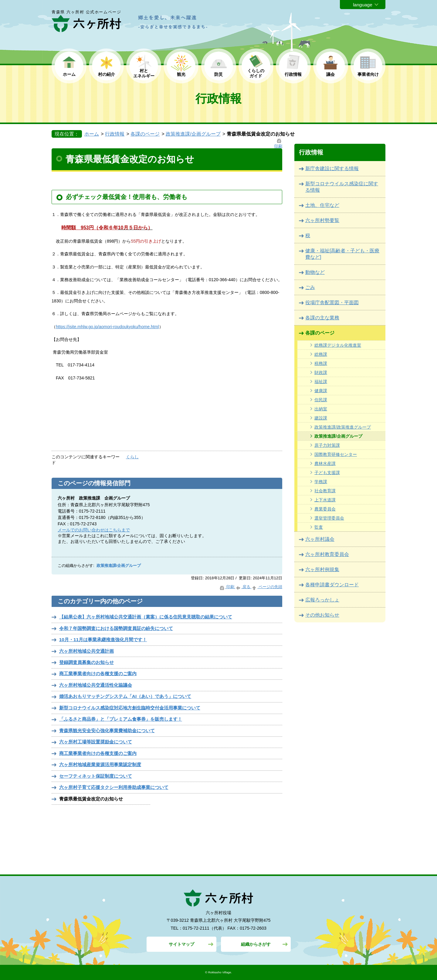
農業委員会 (325, 509)
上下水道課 (325, 500)
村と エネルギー (144, 73)
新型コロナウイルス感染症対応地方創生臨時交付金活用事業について (130, 708)
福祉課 (321, 382)
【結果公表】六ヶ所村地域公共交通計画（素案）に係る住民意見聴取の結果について (146, 617)
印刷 (227, 587)
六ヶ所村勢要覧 (322, 220)
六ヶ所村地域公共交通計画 (86, 651)
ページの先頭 (267, 587)
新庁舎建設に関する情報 (332, 168)
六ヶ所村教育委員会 (327, 554)
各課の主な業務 (322, 318)
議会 (330, 74)
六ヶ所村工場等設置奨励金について (96, 742)
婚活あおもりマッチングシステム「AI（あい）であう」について (125, 696)
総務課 (321, 354)
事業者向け (368, 74)
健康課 (321, 391)
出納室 (321, 409)
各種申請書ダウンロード (332, 585)
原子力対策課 (327, 445)
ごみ (310, 287)
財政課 (321, 372)
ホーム (69, 74)
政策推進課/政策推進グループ (343, 427)
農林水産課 (325, 463)
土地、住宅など (322, 205)
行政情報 (293, 74)
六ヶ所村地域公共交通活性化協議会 (96, 685)
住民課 (321, 400)
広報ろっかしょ (322, 600)
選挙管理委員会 (329, 518)
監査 (319, 527)
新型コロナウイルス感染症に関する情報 (342, 187)
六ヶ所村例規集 (322, 569)
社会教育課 (325, 491)
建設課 (321, 418)
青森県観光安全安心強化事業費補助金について (107, 731)
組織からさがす (256, 944)
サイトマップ (181, 944)
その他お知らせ (322, 615)
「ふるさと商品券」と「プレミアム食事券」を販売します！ (121, 719)
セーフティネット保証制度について (96, 776)
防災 (218, 74)
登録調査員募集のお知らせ (86, 662)
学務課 (321, 482)
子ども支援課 (327, 473)
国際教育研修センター (336, 454)
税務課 (321, 363)
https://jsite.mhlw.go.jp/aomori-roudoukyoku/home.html (107, 327)
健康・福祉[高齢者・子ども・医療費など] (342, 254)
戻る (243, 587)
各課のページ (145, 134)
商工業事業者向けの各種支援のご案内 (98, 674)
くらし (132, 457)
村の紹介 (107, 74)
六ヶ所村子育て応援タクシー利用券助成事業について (114, 787)
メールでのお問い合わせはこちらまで (94, 530)
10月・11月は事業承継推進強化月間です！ (103, 640)
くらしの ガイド (256, 73)
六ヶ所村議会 (320, 539)
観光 (181, 74)
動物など (315, 272)
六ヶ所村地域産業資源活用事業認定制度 (100, 764)
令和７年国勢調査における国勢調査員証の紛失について (116, 628)
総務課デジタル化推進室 (338, 345)
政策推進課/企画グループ (193, 134)
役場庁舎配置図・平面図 (332, 303)
